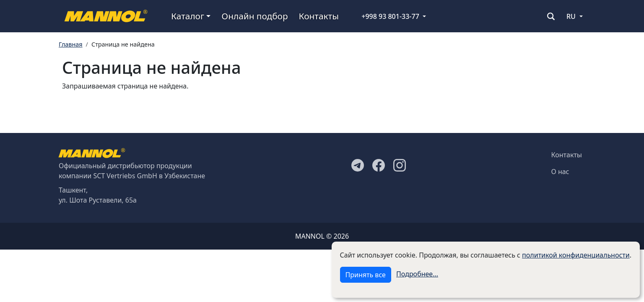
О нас (560, 172)
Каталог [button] (188, 16)
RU (571, 16)
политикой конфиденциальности (576, 255)
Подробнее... (417, 274)
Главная (71, 44)
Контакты (319, 16)
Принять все (366, 275)
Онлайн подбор (254, 16)
